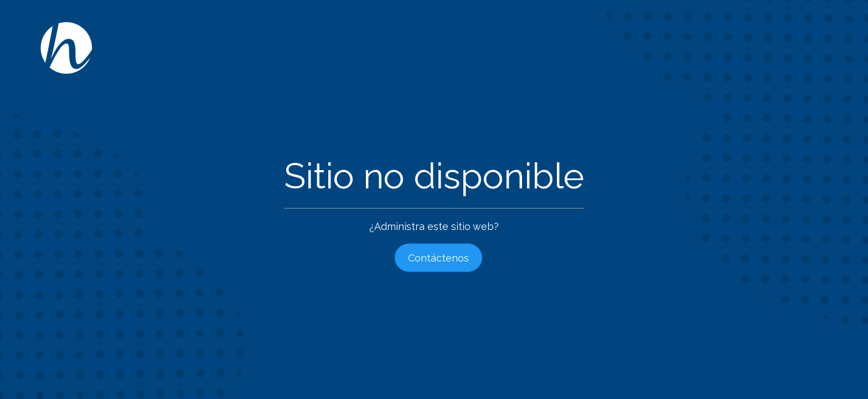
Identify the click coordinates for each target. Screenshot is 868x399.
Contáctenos (438, 258)
